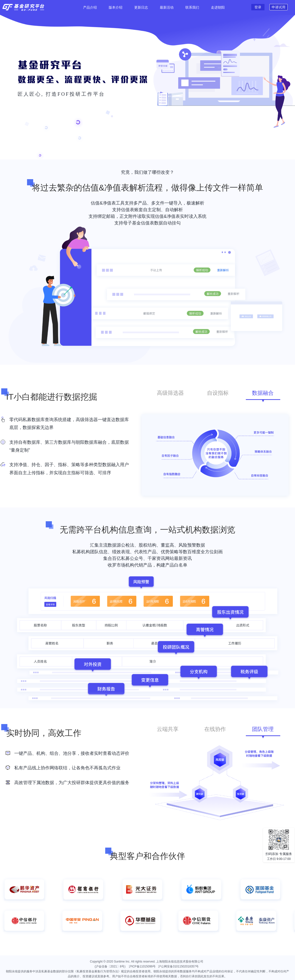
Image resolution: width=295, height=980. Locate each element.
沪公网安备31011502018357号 (178, 966)
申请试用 (279, 7)
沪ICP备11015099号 (142, 966)
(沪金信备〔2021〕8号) (111, 966)
